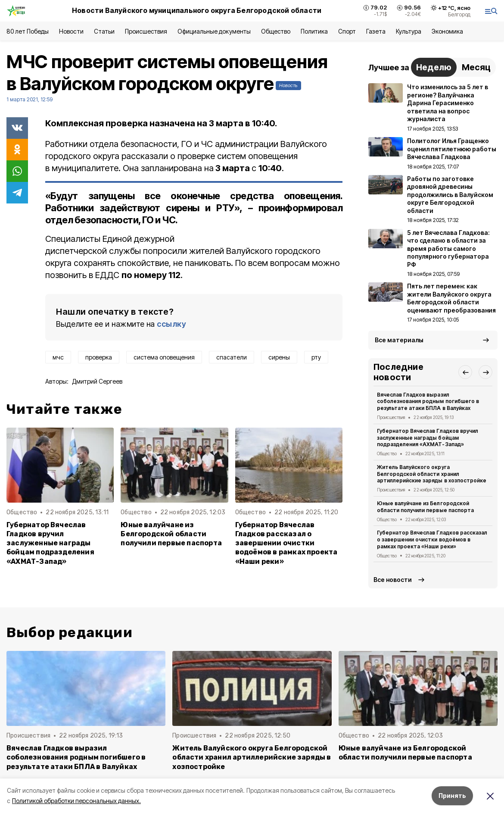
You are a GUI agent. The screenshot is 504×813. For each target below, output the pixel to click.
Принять (452, 796)
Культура (408, 31)
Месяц (476, 67)
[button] (465, 372)
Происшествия (146, 31)
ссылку (171, 324)
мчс (58, 357)
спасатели (232, 357)
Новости (71, 31)
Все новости (393, 580)
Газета (376, 31)
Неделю (434, 67)
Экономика (447, 31)
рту (316, 357)
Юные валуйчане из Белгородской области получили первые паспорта (171, 534)
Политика (314, 31)
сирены (279, 357)
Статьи (104, 31)
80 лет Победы (28, 31)
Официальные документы (214, 31)
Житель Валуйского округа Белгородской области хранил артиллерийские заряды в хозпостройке (432, 474)
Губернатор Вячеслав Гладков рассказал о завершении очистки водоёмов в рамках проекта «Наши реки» (286, 543)
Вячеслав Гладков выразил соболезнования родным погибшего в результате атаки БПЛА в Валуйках (428, 402)
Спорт (347, 31)
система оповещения (164, 357)
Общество (276, 31)
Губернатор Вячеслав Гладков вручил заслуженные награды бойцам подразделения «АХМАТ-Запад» (50, 543)
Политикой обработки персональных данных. (76, 801)
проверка (99, 357)
